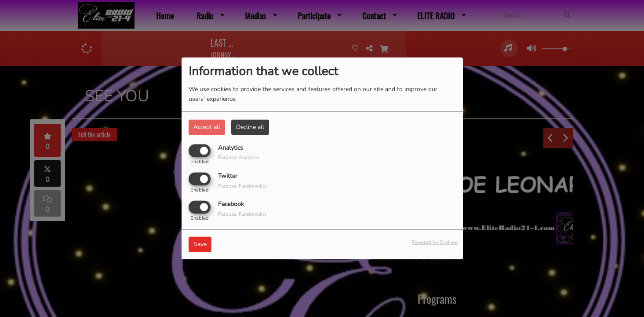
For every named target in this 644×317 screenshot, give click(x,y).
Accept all (207, 127)
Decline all (250, 127)
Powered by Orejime (435, 243)
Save (200, 245)
